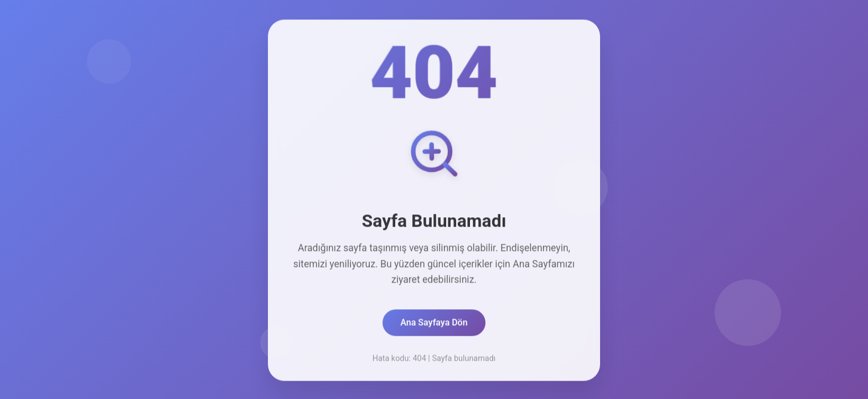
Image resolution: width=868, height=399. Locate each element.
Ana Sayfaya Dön (434, 324)
